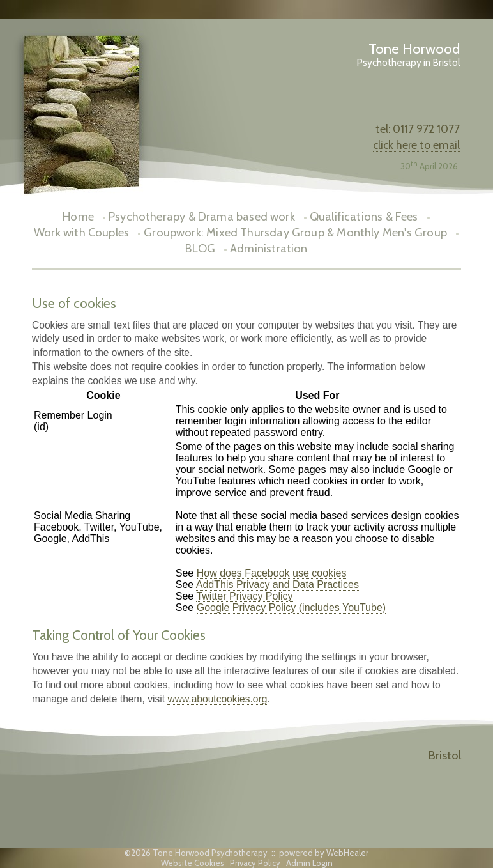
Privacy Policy (255, 863)
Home (78, 216)
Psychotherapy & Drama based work (202, 216)
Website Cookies (193, 863)
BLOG (200, 248)
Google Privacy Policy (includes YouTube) (291, 608)
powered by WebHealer (324, 853)
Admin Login (309, 863)
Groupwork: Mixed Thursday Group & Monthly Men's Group (295, 232)
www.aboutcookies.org (217, 699)
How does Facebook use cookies (272, 573)
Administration (269, 248)
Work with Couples (81, 232)
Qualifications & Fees (364, 216)
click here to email (416, 145)
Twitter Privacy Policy (244, 596)
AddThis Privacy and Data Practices (277, 585)
